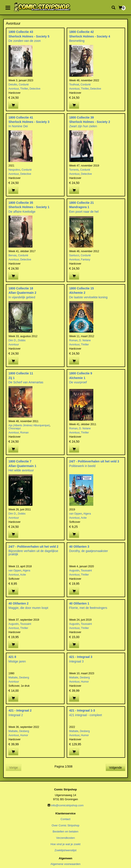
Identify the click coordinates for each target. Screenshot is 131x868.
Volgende (116, 768)
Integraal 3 (77, 661)
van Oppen (76, 514)
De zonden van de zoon (25, 41)
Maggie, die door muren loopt (28, 608)
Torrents (74, 170)
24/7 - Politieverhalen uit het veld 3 (94, 461)
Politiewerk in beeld (83, 466)
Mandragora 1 (79, 207)
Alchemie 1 (77, 378)
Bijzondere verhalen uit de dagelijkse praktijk (33, 553)
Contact (65, 819)
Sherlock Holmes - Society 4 (90, 36)
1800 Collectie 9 (81, 373)
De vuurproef (78, 382)
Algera (87, 514)
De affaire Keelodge (22, 212)
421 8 (12, 657)
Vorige (14, 768)
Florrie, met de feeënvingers (88, 608)
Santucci (74, 255)
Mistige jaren (17, 661)
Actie (84, 518)
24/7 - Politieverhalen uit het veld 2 (33, 547)
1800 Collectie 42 (82, 32)
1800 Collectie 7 (20, 461)
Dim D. (13, 340)
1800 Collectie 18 (21, 288)
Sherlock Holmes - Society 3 (29, 122)
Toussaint (86, 571)
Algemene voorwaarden (65, 864)
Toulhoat (74, 85)
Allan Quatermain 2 (22, 293)
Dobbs (22, 340)
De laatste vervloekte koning (88, 297)
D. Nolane (85, 340)
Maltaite (13, 678)
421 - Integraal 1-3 (82, 710)
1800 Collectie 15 (82, 288)
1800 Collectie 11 (21, 373)
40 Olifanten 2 (19, 603)
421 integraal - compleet (86, 715)
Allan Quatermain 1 (22, 466)
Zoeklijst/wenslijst (65, 850)
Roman (74, 340)
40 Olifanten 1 (79, 603)
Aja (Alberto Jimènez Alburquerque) (29, 425)
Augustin (74, 571)
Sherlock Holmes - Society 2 (90, 122)
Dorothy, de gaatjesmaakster (89, 551)
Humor (85, 682)
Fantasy (86, 260)
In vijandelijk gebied (22, 297)
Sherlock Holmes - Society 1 (29, 207)
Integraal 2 (16, 715)
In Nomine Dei (18, 126)
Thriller (24, 89)
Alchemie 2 (77, 293)
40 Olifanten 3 (79, 547)
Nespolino (14, 170)
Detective (35, 89)
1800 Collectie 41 (21, 117)
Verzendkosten (65, 838)
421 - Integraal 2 (20, 710)
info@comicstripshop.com (67, 805)
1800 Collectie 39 (82, 117)
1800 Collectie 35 (21, 203)
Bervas (13, 255)
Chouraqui (14, 428)
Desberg (24, 678)
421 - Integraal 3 (81, 657)
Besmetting (77, 41)
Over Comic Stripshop (65, 825)
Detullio (13, 85)
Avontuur (14, 89)
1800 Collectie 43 (21, 32)
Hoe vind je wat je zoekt (65, 844)
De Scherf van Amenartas (26, 382)
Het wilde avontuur (21, 470)
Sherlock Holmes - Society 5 (29, 36)
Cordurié (24, 85)
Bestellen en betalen (66, 831)
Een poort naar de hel (84, 212)
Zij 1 (12, 378)
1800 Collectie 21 (82, 203)
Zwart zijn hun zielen (83, 126)
